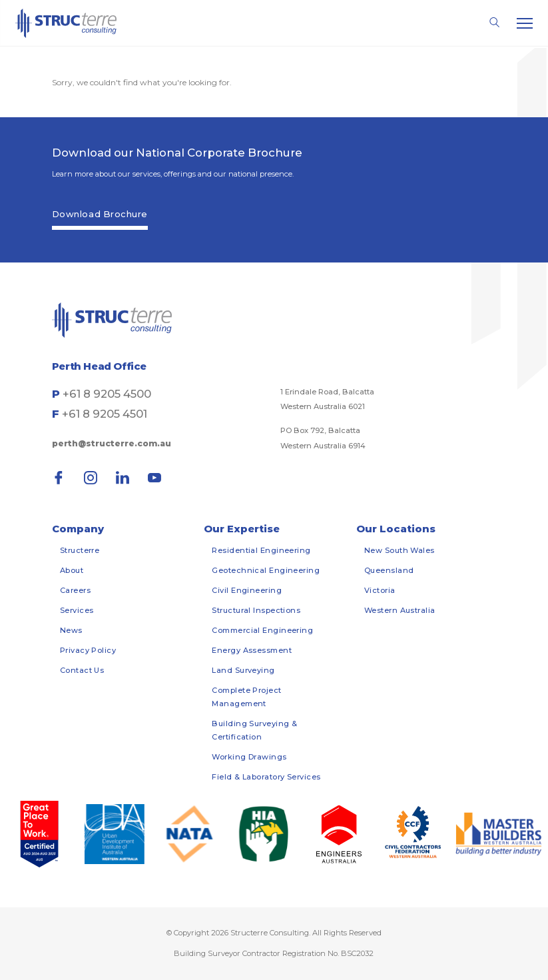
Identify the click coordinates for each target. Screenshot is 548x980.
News (71, 630)
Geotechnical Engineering (266, 570)
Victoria (380, 590)
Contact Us (82, 670)
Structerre (80, 550)
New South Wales (400, 550)
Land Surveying (243, 670)
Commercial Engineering (262, 630)
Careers (75, 590)
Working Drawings (249, 757)
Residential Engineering (261, 550)
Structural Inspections (256, 610)
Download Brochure (100, 214)
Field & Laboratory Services (266, 777)
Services (77, 610)
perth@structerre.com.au (112, 443)
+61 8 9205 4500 (107, 394)
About (72, 570)
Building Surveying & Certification (254, 730)
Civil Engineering (247, 590)
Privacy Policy (88, 650)
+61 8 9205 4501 (105, 414)
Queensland (389, 570)
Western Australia (400, 610)
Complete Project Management (246, 697)
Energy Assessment (252, 650)
